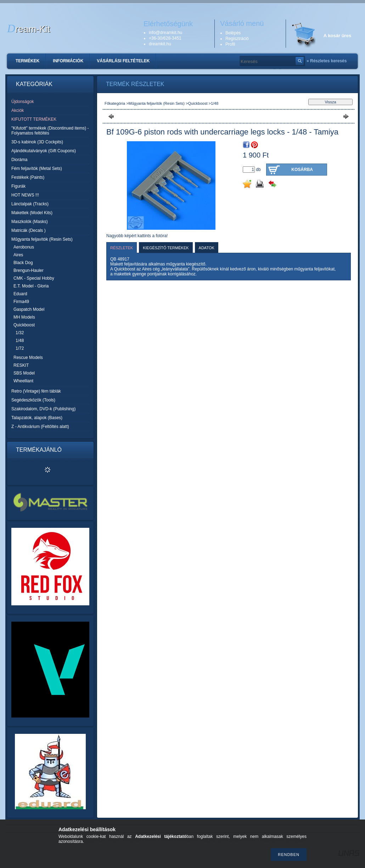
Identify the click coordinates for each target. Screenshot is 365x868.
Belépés (233, 33)
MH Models (24, 317)
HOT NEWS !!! (25, 195)
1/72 (20, 348)
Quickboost (198, 103)
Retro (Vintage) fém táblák (36, 391)
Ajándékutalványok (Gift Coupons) (44, 151)
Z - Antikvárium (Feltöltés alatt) (40, 427)
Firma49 (21, 302)
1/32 (20, 333)
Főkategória (115, 103)
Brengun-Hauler (29, 270)
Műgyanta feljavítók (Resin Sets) (157, 103)
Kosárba (302, 170)
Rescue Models (28, 358)
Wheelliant (23, 381)
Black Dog (23, 263)
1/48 (20, 341)
